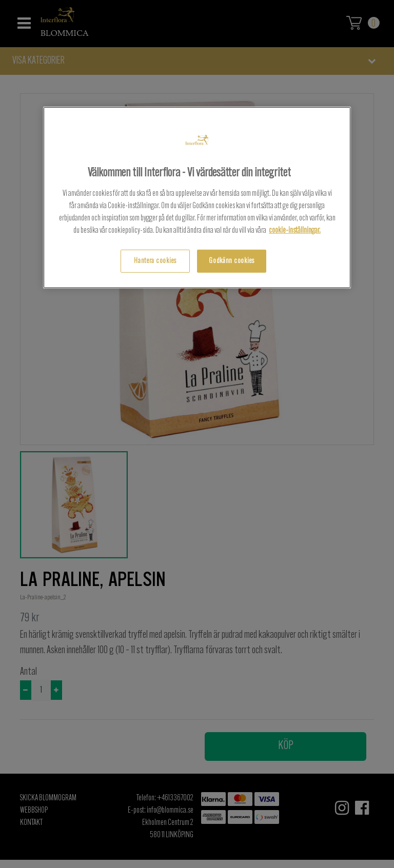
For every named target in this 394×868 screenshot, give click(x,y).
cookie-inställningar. (295, 230)
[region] (197, 198)
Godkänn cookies (232, 261)
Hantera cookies (155, 261)
